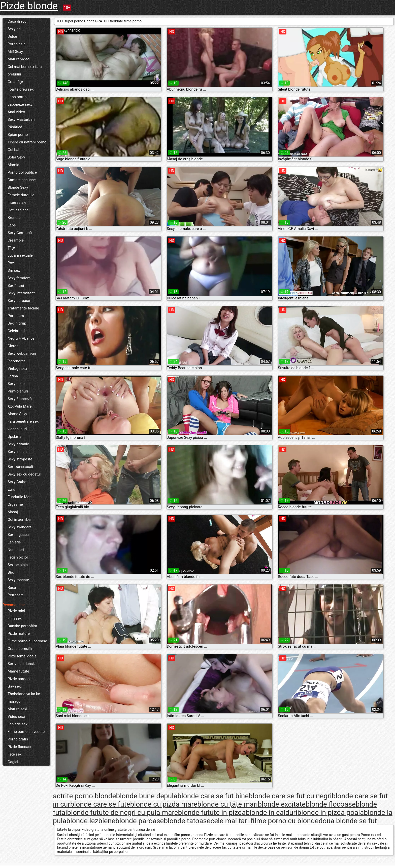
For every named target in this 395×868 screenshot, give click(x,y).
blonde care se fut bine (213, 796)
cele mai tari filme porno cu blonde (265, 821)
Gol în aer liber (20, 520)
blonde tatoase (187, 821)
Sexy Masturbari (21, 120)
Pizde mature (19, 634)
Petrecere (16, 595)
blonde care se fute (100, 804)
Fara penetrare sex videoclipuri (23, 425)
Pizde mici (16, 611)
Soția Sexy (16, 157)
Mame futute (18, 671)
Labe (12, 225)
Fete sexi (15, 754)
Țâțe (11, 248)
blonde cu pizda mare (164, 804)
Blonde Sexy (18, 187)
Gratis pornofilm (21, 649)
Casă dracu (17, 21)
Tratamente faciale (23, 308)
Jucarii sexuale (20, 255)
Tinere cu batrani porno (27, 142)
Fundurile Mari (20, 497)
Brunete (14, 218)
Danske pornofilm (22, 626)
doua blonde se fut (348, 821)
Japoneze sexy (20, 104)
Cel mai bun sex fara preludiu (25, 70)
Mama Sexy (17, 414)
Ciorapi (13, 346)
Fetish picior (18, 557)
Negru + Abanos (21, 338)
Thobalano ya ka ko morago (24, 698)
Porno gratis (18, 739)
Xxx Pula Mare (20, 406)
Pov (11, 263)
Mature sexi (17, 709)
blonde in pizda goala (331, 813)
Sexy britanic (18, 444)
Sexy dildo (16, 384)
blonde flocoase (331, 804)
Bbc (11, 572)
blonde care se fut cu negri (290, 796)
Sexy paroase (19, 301)
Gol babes (16, 150)
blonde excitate (282, 804)
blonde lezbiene (91, 821)
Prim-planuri (18, 391)
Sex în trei (16, 286)
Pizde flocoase (20, 747)
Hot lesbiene (18, 210)
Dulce (12, 36)
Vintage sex (17, 369)
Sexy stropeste (20, 459)
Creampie (16, 240)
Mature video (19, 59)
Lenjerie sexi (18, 724)
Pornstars (16, 316)
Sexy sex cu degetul (24, 474)
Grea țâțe (15, 82)
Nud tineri (16, 550)
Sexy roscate (18, 580)
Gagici (13, 762)
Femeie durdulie (21, 195)
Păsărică (15, 127)
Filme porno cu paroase (27, 641)
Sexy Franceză (20, 399)
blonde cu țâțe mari (227, 804)
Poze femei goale (22, 656)
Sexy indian (17, 452)
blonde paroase (140, 821)
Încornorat (16, 361)
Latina (13, 376)
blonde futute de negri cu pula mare (122, 813)
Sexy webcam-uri (22, 353)
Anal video (16, 112)
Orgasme (15, 504)
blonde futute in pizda (212, 813)
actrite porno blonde (84, 796)
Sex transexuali (20, 467)
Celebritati (16, 331)
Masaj (13, 512)
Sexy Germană (20, 233)
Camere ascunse (22, 180)
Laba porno (17, 97)
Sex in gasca (18, 535)
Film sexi (15, 618)
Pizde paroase (20, 679)
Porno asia (17, 44)
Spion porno (18, 135)
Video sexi (16, 717)
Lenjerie (14, 542)
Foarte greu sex (21, 89)
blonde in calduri (271, 813)
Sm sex (14, 270)
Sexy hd (14, 29)
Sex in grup (17, 323)
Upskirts (14, 437)
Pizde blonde (29, 6)
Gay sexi (15, 686)
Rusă (12, 587)
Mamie (13, 165)
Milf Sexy (15, 52)
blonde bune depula (147, 796)
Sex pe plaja (18, 565)
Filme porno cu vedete (26, 732)
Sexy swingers (20, 527)
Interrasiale (17, 203)
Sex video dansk (21, 664)
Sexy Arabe (17, 482)
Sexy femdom (19, 278)
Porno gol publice (22, 172)
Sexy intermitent (21, 293)
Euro (11, 489)
